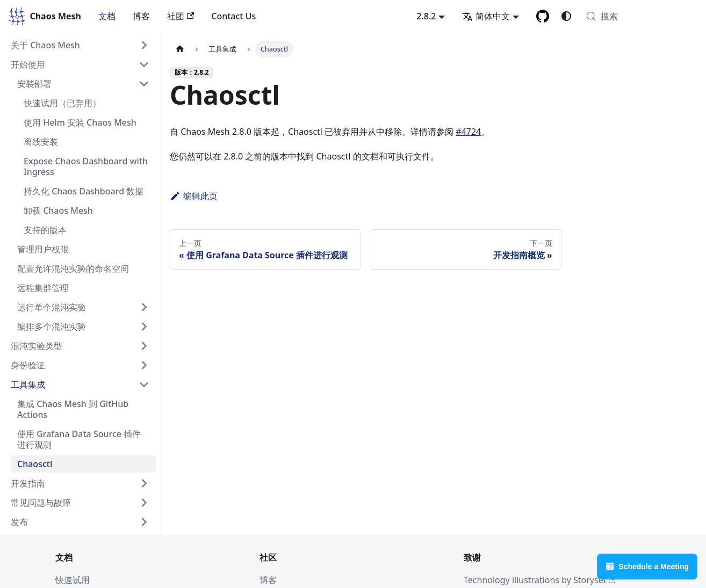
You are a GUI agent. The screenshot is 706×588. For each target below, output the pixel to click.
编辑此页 (194, 196)
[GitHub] (543, 16)
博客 (141, 16)
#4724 (468, 132)
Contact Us (233, 16)
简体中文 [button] (486, 16)
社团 (181, 16)
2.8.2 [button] (426, 16)
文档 (107, 16)
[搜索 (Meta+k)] (639, 16)
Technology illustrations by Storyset (540, 580)
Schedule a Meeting (647, 566)
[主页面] (180, 49)
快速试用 (73, 580)
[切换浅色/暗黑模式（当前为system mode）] (566, 16)
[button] (80, 45)
